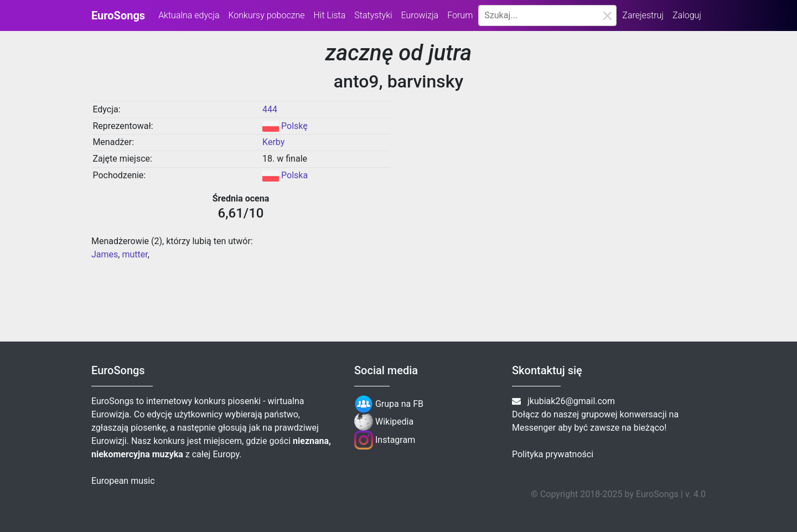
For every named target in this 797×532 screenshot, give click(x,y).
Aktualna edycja (189, 15)
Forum (460, 15)
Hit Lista (329, 15)
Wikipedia (384, 422)
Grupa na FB (389, 404)
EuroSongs (118, 16)
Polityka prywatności (553, 454)
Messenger (534, 428)
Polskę (294, 126)
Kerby (273, 142)
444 (270, 109)
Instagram (385, 440)
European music (123, 481)
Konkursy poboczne (266, 15)
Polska (294, 175)
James (105, 254)
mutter (134, 254)
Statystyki (373, 15)
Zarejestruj (643, 15)
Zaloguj (687, 15)
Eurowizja (420, 15)
